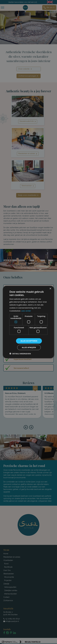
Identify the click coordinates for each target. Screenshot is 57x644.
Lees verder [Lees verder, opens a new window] (26, 311)
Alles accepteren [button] (29, 341)
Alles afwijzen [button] (29, 347)
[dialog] (28, 322)
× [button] (50, 289)
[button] (20, 353)
